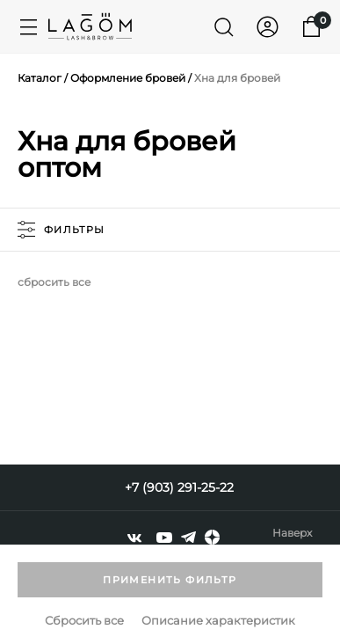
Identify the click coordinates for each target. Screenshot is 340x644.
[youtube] (164, 538)
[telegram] (188, 538)
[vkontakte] (134, 538)
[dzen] (212, 538)
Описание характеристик (218, 621)
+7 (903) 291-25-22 (179, 487)
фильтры (61, 230)
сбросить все (54, 282)
